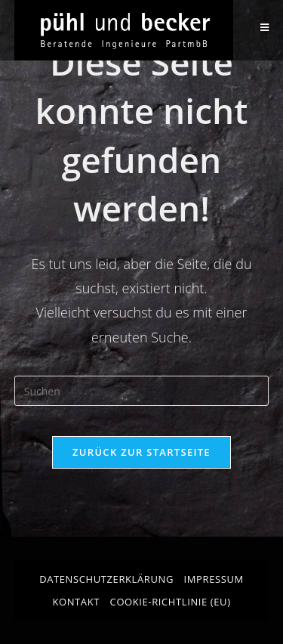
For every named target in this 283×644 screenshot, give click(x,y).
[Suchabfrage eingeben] (142, 391)
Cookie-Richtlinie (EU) (171, 602)
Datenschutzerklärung (106, 579)
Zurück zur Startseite (141, 452)
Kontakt (76, 602)
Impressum (214, 579)
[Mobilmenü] (265, 28)
